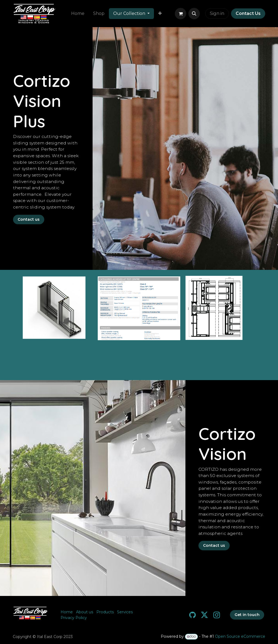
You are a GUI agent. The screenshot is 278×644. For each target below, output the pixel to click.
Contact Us (248, 13)
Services (125, 612)
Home (67, 612)
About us (85, 612)
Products (105, 612)
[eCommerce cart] (181, 14)
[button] (194, 14)
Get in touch (247, 615)
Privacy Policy (74, 618)
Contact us (29, 219)
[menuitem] (78, 14)
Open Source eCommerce (240, 636)
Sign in (217, 13)
